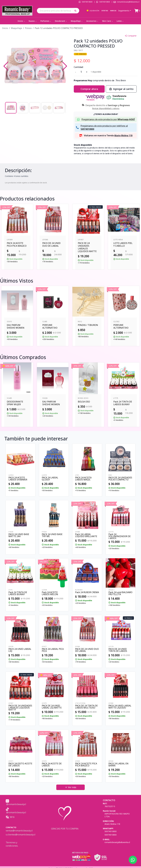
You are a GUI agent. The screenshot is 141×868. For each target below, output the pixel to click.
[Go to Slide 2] (23, 108)
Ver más (71, 787)
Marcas (113, 11)
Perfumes (46, 21)
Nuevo (33, 21)
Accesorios (92, 21)
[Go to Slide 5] (59, 108)
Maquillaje (77, 21)
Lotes (120, 21)
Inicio (21, 21)
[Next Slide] (65, 66)
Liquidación (93, 11)
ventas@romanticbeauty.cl (19, 831)
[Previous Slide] (6, 66)
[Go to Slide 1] (11, 108)
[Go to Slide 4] (47, 108)
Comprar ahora (89, 89)
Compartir (131, 36)
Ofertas (105, 11)
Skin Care (108, 21)
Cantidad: (79, 67)
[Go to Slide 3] (35, 108)
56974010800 (87, 2)
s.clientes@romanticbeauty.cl (21, 835)
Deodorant (61, 21)
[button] (76, 11)
